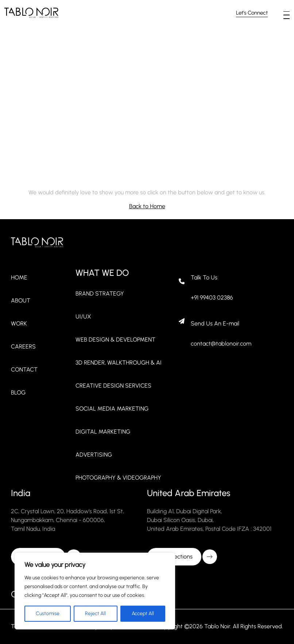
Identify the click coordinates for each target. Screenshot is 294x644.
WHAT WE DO (102, 273)
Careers (23, 346)
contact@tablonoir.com (221, 344)
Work (19, 323)
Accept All (143, 613)
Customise (48, 613)
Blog (18, 393)
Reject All (95, 613)
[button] (287, 12)
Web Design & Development (115, 340)
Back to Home (147, 206)
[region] (95, 591)
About (21, 300)
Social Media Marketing (112, 409)
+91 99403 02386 (212, 298)
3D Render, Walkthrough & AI (119, 363)
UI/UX (83, 317)
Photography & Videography (118, 478)
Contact (24, 369)
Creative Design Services (113, 386)
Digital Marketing (103, 432)
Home (19, 277)
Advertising (94, 455)
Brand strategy (100, 294)
